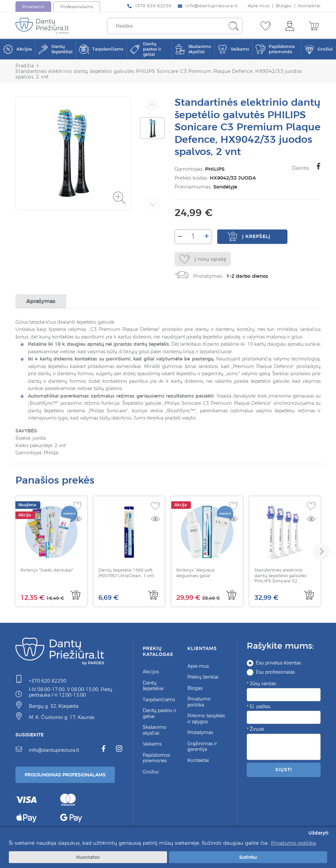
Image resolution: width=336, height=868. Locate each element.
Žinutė (257, 729)
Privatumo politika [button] (294, 843)
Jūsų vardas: (263, 684)
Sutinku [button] (248, 857)
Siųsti (283, 770)
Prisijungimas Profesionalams (65, 775)
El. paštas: (260, 706)
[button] (321, 552)
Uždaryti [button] (318, 833)
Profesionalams (77, 7)
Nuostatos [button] (88, 857)
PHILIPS (213, 169)
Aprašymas (41, 301)
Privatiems (33, 7)
